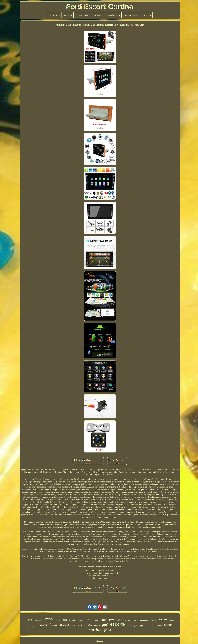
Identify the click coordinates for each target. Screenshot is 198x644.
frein (65, 620)
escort (64, 624)
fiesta (29, 626)
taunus (172, 620)
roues (29, 619)
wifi (96, 620)
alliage (168, 625)
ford (108, 630)
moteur (128, 620)
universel (144, 620)
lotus (53, 625)
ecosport (154, 620)
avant (44, 625)
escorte (117, 624)
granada (35, 626)
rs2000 (58, 620)
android (159, 626)
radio (89, 625)
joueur (135, 620)
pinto (80, 625)
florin (89, 619)
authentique (132, 626)
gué (105, 625)
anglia (142, 625)
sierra (163, 619)
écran (97, 625)
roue (74, 626)
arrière (150, 625)
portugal (116, 619)
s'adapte (80, 621)
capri (49, 619)
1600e (72, 620)
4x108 (103, 620)
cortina (95, 630)
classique (39, 620)
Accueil (100, 641)
